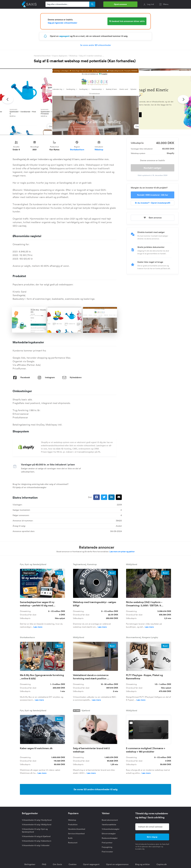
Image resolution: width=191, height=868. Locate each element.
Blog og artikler (143, 864)
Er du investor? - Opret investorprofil (153, 203)
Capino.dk (162, 864)
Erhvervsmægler (109, 834)
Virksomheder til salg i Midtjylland (37, 825)
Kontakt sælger (153, 168)
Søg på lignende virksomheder (62, 23)
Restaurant (73, 843)
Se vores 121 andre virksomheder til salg (96, 789)
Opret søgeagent (91, 864)
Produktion (73, 825)
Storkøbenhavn (77, 150)
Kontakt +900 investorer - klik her (153, 195)
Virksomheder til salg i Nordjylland (37, 820)
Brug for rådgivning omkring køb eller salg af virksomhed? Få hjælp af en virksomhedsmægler (41, 486)
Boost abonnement (110, 820)
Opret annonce (120, 4)
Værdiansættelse (109, 825)
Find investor (107, 852)
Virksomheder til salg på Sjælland (36, 836)
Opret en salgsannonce (117, 864)
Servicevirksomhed (76, 834)
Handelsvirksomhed (42, 56)
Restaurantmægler (110, 838)
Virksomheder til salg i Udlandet (36, 845)
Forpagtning (107, 847)
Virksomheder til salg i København (37, 841)
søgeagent (64, 36)
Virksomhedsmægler (111, 829)
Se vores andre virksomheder (96, 45)
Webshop (73, 56)
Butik (70, 838)
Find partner (107, 843)
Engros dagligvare (60, 56)
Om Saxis (57, 864)
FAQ (44, 864)
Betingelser (30, 864)
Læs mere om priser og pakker (122, 552)
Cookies (72, 864)
